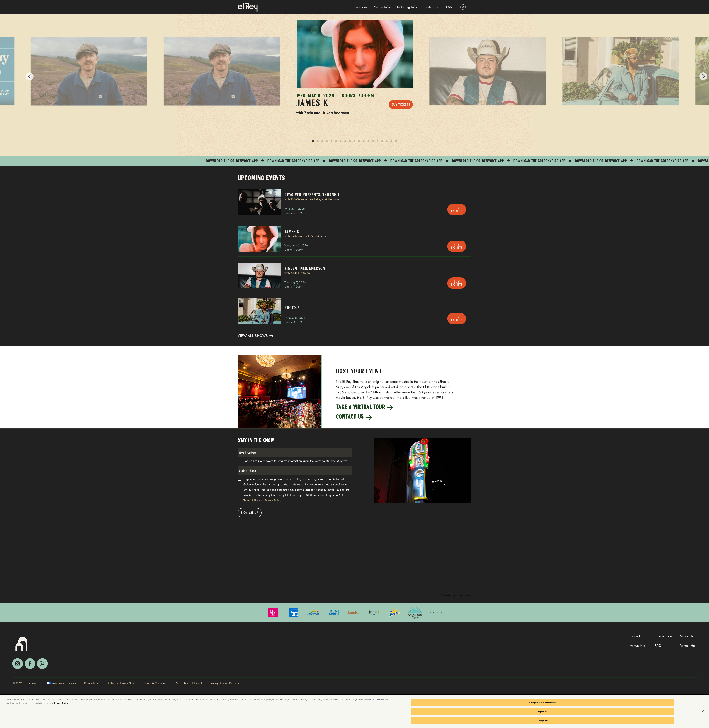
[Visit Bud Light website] (334, 612)
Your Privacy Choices (64, 683)
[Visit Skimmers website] (395, 612)
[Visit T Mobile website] (273, 612)
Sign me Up (250, 513)
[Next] (703, 76)
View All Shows (256, 336)
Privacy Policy (273, 500)
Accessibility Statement (189, 683)
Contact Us (354, 417)
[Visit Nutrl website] (375, 612)
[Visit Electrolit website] (314, 612)
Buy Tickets (401, 104)
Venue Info (382, 7)
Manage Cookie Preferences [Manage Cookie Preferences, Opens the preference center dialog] (542, 702)
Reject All (542, 712)
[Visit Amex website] (294, 612)
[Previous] (6, 76)
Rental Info (432, 7)
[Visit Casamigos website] (416, 612)
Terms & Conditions (156, 683)
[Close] (703, 711)
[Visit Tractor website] (354, 612)
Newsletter (687, 636)
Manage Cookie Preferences (226, 683)
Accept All (542, 721)
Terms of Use (251, 500)
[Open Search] (463, 7)
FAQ (449, 7)
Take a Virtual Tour (365, 408)
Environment (664, 636)
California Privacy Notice (122, 683)
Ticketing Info (407, 7)
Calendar (361, 7)
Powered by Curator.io (455, 595)
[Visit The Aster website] (436, 612)
